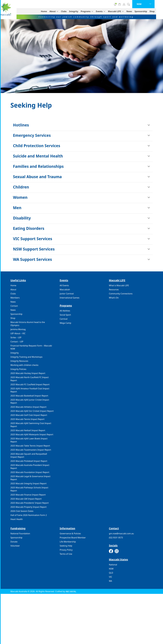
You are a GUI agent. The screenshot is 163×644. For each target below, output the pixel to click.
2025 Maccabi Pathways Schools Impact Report (29, 489)
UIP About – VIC (18, 333)
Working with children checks (24, 365)
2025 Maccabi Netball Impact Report (28, 430)
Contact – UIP (17, 342)
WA (110, 581)
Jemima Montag (18, 329)
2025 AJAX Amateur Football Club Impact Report (30, 390)
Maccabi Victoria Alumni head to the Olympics (28, 324)
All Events (64, 285)
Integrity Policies (18, 369)
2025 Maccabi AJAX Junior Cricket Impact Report (30, 401)
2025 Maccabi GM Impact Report (26, 499)
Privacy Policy (66, 550)
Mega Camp (65, 323)
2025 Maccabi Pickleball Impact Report (29, 461)
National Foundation (20, 533)
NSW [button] (146, 4)
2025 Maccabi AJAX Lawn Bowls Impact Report (29, 440)
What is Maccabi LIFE (119, 285)
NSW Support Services (34, 249)
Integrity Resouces (19, 361)
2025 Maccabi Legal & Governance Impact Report (30, 478)
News (136, 11)
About (60, 11)
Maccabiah (65, 290)
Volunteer (92, 4)
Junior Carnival (67, 294)
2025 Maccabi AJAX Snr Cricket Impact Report (32, 411)
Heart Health (17, 519)
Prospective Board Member (73, 538)
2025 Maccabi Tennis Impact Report (27, 419)
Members (15, 298)
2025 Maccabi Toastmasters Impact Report (31, 450)
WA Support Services (32, 259)
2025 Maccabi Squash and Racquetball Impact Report (29, 455)
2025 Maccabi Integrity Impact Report (28, 483)
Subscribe (110, 4)
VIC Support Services (33, 239)
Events (106, 11)
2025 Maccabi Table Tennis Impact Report (30, 446)
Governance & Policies (70, 533)
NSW (111, 569)
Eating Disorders (29, 228)
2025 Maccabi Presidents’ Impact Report (30, 503)
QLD (111, 573)
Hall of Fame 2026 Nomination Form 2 (29, 515)
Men (17, 208)
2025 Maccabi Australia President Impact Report (30, 467)
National (113, 565)
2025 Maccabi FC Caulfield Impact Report (30, 384)
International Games (70, 298)
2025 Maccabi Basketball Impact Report (29, 396)
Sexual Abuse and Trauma (37, 177)
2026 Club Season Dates (22, 511)
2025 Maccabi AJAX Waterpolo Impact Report (32, 434)
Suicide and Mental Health (38, 156)
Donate (73, 4)
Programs (93, 11)
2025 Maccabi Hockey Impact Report (28, 373)
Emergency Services (32, 135)
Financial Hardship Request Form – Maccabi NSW (31, 347)
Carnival (64, 319)
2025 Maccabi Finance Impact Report (28, 495)
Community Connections (121, 294)
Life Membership (68, 542)
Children (21, 187)
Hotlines (21, 125)
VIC (110, 577)
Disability (22, 218)
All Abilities (65, 311)
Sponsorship (148, 11)
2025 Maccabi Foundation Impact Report (30, 472)
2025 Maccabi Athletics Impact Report (28, 407)
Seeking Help (66, 546)
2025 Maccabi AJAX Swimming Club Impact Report (31, 425)
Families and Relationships (38, 166)
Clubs (71, 11)
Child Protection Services (37, 146)
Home (51, 11)
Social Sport (65, 315)
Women (20, 197)
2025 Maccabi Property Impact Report (29, 507)
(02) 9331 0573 (116, 538)
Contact (14, 306)
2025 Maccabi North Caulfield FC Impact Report (30, 379)
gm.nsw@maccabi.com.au (121, 533)
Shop (159, 11)
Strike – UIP (16, 338)
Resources (114, 290)
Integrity (81, 11)
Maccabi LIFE (121, 11)
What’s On (114, 298)
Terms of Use (66, 554)
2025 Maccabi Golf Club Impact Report (29, 415)
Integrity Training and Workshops (26, 357)
